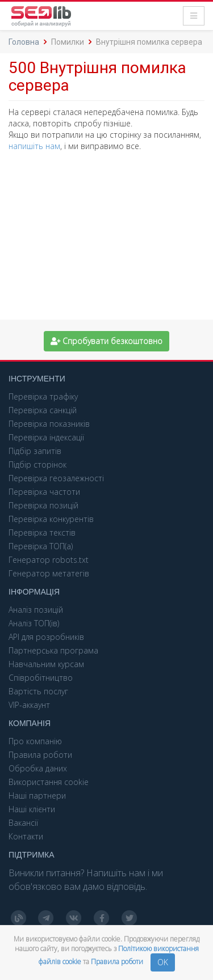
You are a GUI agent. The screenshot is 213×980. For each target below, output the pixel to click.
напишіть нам (34, 146)
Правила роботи (118, 962)
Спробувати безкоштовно (107, 341)
